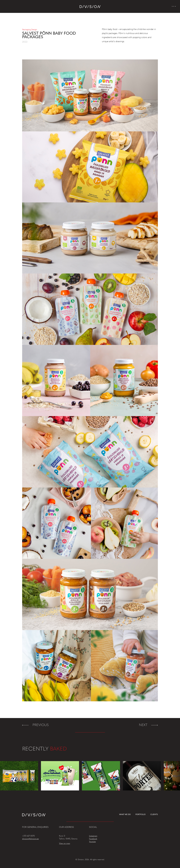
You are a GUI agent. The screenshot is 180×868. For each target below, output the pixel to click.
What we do (125, 815)
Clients (154, 815)
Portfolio (141, 815)
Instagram (93, 836)
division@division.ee (30, 839)
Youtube (92, 842)
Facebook (93, 839)
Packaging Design (30, 30)
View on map (65, 844)
